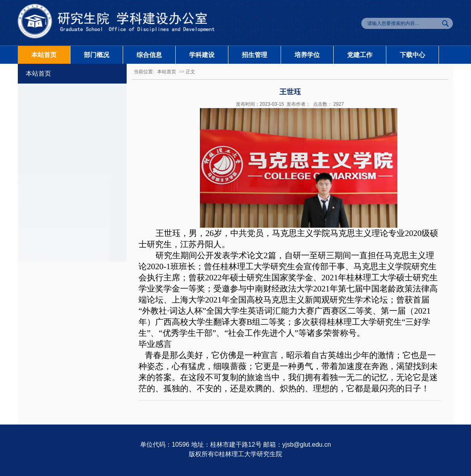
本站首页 (44, 55)
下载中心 (412, 55)
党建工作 (360, 55)
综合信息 (149, 55)
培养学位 (307, 55)
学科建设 (202, 55)
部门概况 (97, 55)
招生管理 (254, 55)
